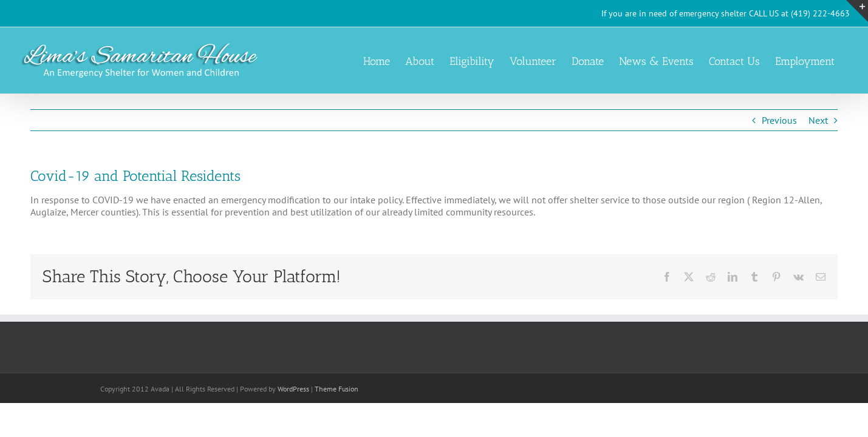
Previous (779, 120)
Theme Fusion (337, 389)
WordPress (293, 389)
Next (818, 120)
